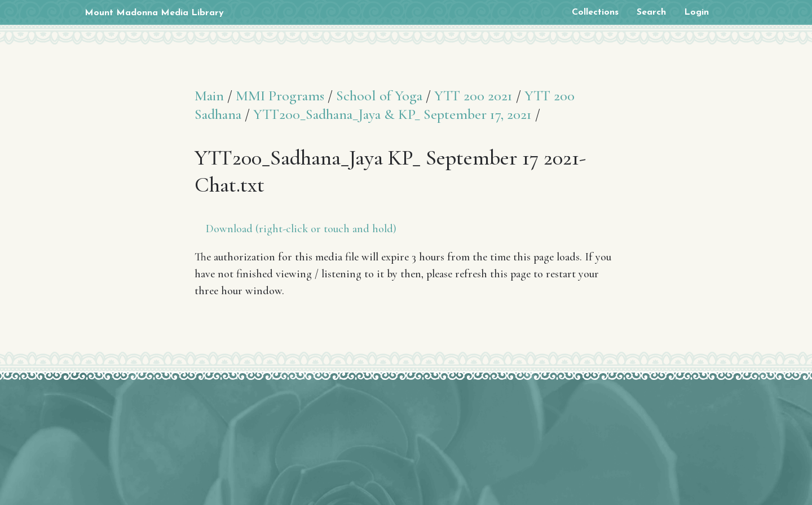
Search (651, 12)
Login (696, 12)
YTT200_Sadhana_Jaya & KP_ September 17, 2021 (392, 114)
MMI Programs (280, 96)
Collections (595, 12)
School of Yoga (379, 96)
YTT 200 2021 (473, 96)
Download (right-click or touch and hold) (301, 229)
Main (209, 96)
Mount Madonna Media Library (154, 13)
